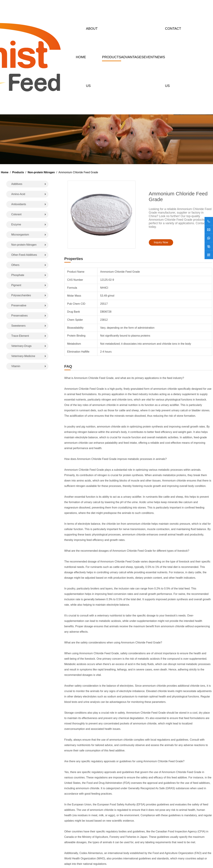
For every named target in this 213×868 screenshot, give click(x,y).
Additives (17, 184)
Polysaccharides (21, 295)
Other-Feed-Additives (24, 255)
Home (81, 57)
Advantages (132, 57)
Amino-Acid (18, 194)
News (160, 57)
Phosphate (18, 275)
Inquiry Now (161, 242)
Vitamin (16, 366)
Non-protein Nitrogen (41, 172)
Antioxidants (19, 204)
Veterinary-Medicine (23, 356)
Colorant (16, 214)
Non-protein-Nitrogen (24, 245)
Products (111, 57)
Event (149, 57)
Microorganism (20, 235)
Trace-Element (20, 336)
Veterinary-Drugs (21, 346)
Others (15, 265)
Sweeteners (18, 326)
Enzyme (16, 224)
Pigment (16, 285)
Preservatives (20, 316)
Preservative (19, 305)
